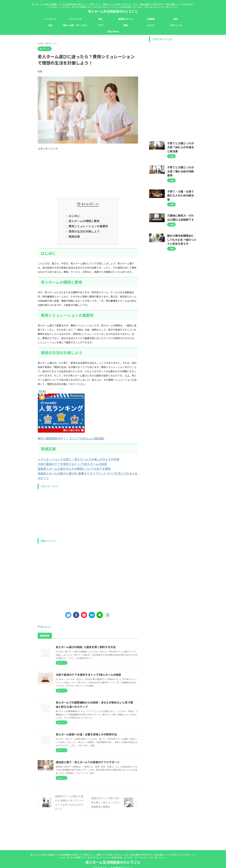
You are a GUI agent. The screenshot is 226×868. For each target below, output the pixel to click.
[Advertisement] (88, 172)
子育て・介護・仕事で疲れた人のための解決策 (181, 183)
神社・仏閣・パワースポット (75, 26)
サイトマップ (75, 19)
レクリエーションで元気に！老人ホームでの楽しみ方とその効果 (72, 456)
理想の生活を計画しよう (84, 229)
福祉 (100, 19)
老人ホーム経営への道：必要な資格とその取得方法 (100, 743)
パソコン (151, 25)
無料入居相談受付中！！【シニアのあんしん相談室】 (66, 435)
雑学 (176, 19)
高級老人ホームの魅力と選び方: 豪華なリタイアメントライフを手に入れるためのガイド (84, 468)
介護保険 (151, 19)
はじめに (75, 215)
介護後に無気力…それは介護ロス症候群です (181, 202)
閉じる (94, 204)
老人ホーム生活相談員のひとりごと (113, 11)
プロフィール (176, 25)
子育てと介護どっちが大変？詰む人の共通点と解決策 (181, 145)
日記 (50, 25)
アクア (100, 25)
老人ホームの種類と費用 (84, 220)
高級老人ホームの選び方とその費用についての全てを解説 (68, 464)
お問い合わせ (113, 31)
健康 (126, 25)
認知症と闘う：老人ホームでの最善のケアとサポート (102, 781)
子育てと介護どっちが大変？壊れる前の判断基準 (181, 164)
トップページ (50, 19)
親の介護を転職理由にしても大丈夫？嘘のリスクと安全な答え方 (181, 223)
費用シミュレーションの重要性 (88, 224)
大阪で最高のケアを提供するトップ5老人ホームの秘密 (67, 460)
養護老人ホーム (125, 19)
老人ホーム (46, 616)
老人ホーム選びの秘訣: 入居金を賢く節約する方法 (100, 637)
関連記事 (75, 234)
